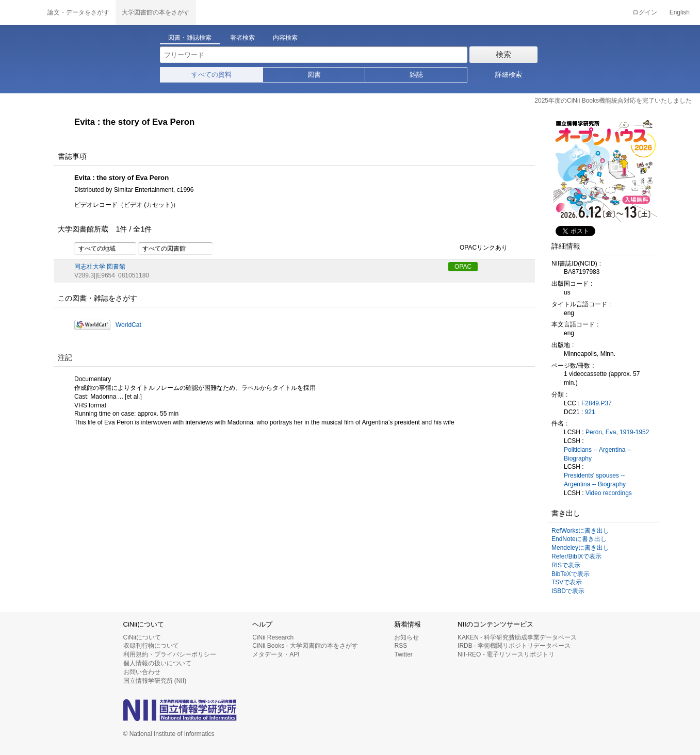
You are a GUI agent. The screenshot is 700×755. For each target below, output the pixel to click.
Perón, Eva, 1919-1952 (617, 432)
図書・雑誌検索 (190, 38)
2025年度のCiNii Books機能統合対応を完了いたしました (613, 101)
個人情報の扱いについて (157, 663)
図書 (314, 75)
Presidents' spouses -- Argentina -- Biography (595, 480)
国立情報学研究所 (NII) (155, 681)
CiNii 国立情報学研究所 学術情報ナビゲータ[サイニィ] (21, 12)
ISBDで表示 (568, 591)
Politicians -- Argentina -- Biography (598, 454)
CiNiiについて (142, 637)
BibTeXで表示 (571, 574)
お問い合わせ (142, 672)
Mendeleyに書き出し (580, 548)
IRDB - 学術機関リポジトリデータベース (514, 646)
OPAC (463, 267)
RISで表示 (566, 565)
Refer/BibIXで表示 (576, 556)
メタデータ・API (276, 654)
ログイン (645, 12)
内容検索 (285, 38)
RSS (401, 646)
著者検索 (242, 38)
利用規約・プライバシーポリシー (170, 654)
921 (590, 412)
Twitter (403, 654)
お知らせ (406, 637)
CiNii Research (273, 637)
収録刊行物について (151, 646)
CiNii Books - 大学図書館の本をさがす (305, 646)
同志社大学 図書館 (100, 267)
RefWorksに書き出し (580, 531)
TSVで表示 (567, 582)
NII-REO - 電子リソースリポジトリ (506, 654)
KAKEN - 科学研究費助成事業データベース (517, 637)
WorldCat (128, 325)
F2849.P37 (597, 403)
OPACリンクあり (478, 248)
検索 (503, 54)
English (680, 12)
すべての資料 (211, 75)
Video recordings (609, 493)
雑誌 (416, 75)
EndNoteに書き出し (579, 539)
